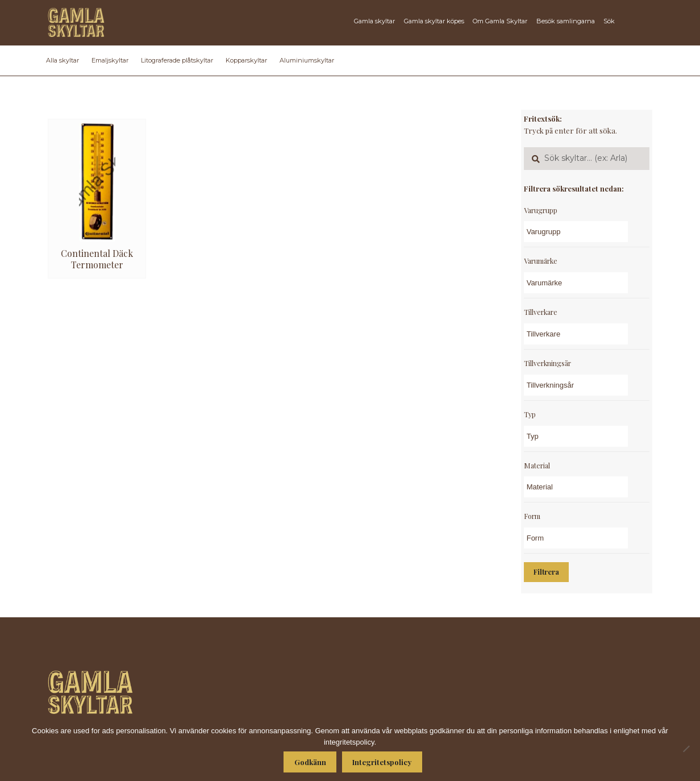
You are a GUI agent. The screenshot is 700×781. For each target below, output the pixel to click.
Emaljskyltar (110, 60)
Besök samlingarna (566, 21)
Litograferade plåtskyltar (177, 60)
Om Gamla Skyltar (500, 21)
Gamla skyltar (374, 21)
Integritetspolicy (382, 762)
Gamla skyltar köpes (434, 21)
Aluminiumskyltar (307, 60)
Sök (609, 21)
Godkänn (310, 762)
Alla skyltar (63, 60)
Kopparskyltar (246, 60)
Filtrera (546, 572)
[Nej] (686, 749)
